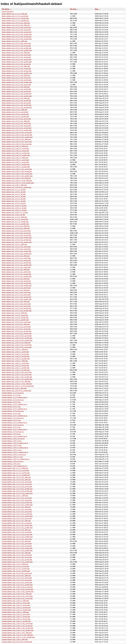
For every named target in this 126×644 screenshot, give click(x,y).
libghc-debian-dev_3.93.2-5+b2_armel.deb (17, 336)
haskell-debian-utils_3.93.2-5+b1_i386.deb (17, 594)
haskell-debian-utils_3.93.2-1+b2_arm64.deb (17, 628)
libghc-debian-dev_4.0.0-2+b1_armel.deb (16, 329)
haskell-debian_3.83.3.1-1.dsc (12, 457)
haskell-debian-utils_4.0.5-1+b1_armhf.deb (17, 509)
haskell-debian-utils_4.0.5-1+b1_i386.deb (16, 507)
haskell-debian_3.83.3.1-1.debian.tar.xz (16, 459)
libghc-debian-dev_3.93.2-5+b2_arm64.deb (17, 338)
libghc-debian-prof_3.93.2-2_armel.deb (15, 151)
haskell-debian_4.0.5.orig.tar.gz (13, 400)
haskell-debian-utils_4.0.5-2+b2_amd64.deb (17, 493)
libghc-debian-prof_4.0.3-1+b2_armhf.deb (16, 85)
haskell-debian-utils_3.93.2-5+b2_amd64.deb (18, 592)
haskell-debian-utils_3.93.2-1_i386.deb (15, 612)
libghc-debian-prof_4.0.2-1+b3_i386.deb (16, 87)
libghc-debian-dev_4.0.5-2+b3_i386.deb (16, 228)
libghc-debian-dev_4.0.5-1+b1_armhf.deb (16, 258)
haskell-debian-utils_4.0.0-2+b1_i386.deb (16, 576)
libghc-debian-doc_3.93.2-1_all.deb (14, 210)
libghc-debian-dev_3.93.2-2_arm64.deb (16, 356)
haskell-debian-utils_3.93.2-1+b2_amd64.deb (18, 630)
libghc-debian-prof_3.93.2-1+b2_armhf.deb (17, 169)
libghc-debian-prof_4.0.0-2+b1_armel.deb (16, 126)
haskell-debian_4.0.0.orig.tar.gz (13, 432)
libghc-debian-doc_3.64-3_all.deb (14, 215)
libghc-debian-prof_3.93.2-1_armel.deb (15, 162)
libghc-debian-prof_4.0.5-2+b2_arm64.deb (17, 37)
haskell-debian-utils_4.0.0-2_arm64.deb (16, 569)
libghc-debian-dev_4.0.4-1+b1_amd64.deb (17, 276)
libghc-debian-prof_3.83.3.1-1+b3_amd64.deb (18, 183)
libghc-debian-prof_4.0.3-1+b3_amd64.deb (17, 82)
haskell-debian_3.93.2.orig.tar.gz (13, 439)
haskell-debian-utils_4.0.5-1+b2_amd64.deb (17, 505)
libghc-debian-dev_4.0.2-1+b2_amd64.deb (17, 311)
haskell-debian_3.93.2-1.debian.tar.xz (15, 452)
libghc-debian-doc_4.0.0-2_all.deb (14, 203)
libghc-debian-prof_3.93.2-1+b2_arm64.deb (17, 174)
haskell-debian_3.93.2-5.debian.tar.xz (15, 443)
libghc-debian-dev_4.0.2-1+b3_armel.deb (16, 295)
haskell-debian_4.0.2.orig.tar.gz (13, 425)
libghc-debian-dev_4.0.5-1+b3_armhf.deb (16, 247)
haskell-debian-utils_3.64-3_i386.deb (15, 640)
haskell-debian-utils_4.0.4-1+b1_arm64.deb (17, 525)
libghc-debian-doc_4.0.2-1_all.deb (14, 201)
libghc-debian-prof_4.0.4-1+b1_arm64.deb (17, 71)
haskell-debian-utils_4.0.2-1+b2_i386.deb (16, 553)
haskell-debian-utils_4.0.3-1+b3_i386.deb (16, 530)
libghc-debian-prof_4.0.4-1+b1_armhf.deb (16, 69)
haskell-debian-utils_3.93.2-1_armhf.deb (16, 614)
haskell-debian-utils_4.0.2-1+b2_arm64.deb (17, 560)
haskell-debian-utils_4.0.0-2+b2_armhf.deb (17, 573)
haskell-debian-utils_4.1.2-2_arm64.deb (16, 473)
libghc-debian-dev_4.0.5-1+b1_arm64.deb (17, 263)
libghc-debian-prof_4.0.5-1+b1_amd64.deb (17, 62)
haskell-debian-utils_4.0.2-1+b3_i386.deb (16, 541)
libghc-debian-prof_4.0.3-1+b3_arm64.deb (17, 80)
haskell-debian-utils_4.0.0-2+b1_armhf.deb (17, 578)
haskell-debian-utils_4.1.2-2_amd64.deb (16, 475)
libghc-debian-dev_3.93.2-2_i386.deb (15, 349)
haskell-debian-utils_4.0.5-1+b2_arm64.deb (17, 503)
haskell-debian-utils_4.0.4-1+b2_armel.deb (17, 518)
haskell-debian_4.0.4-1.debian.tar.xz (15, 416)
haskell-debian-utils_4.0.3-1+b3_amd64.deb (17, 537)
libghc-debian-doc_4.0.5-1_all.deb (14, 194)
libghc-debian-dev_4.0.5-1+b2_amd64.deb (17, 254)
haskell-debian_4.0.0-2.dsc (11, 434)
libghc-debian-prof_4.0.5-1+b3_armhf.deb (16, 43)
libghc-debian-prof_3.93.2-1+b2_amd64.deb (17, 176)
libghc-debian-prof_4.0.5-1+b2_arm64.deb (17, 48)
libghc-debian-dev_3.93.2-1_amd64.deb (16, 370)
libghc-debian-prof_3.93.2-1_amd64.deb (16, 167)
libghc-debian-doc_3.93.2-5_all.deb (14, 206)
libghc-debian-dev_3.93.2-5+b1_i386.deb (16, 343)
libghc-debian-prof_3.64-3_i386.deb (14, 185)
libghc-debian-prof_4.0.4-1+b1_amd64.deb (17, 73)
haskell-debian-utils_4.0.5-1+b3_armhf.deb (17, 498)
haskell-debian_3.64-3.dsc (11, 464)
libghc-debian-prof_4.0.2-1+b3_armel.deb (16, 91)
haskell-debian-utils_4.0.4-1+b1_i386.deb (16, 521)
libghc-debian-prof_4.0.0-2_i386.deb (15, 110)
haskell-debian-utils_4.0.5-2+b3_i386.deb (16, 480)
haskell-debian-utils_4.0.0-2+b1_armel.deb (17, 580)
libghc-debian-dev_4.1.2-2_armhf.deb (15, 219)
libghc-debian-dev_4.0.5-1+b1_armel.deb (16, 260)
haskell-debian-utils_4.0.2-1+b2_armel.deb (17, 557)
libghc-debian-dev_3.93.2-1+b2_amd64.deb (17, 379)
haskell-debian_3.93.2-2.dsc (12, 445)
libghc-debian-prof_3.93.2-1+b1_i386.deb (16, 178)
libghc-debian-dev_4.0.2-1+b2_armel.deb (16, 306)
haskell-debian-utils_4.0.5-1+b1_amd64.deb (17, 516)
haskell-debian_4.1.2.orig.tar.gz (13, 393)
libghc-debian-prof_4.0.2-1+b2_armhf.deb (16, 101)
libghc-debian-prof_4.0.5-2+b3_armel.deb (16, 30)
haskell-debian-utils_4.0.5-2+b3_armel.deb (17, 484)
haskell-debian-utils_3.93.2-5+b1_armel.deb (17, 598)
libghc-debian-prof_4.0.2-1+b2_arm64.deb (17, 105)
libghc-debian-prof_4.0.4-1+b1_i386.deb (16, 66)
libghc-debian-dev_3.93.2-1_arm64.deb (16, 368)
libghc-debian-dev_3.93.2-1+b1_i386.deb (16, 381)
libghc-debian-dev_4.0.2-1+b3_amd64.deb (17, 299)
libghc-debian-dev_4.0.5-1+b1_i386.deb (16, 256)
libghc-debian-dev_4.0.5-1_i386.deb (14, 244)
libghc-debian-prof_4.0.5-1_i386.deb (15, 41)
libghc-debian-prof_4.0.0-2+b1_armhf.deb (16, 123)
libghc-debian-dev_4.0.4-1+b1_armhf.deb (16, 272)
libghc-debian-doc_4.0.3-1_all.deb (14, 199)
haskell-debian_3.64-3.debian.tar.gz (14, 466)
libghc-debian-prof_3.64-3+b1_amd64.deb (17, 187)
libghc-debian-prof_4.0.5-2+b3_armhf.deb (16, 28)
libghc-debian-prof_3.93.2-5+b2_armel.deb (17, 133)
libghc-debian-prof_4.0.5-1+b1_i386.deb (16, 53)
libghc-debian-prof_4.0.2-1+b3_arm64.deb (17, 94)
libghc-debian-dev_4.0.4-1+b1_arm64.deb (17, 274)
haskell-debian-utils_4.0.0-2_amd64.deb (16, 571)
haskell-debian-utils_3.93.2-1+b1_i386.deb (17, 633)
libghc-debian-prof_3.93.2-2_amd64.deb (16, 155)
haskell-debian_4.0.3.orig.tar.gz (13, 418)
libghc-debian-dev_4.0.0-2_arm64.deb (15, 318)
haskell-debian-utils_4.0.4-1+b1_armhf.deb (17, 523)
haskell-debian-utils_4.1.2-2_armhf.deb (16, 471)
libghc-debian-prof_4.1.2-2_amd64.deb (15, 21)
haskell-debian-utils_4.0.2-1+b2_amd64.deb (17, 562)
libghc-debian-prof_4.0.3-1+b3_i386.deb (16, 75)
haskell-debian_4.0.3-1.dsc (11, 420)
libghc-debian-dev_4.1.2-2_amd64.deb (15, 224)
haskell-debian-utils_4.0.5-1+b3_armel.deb (17, 500)
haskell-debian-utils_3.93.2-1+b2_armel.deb (17, 626)
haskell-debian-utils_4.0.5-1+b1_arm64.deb (17, 514)
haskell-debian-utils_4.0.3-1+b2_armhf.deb (17, 539)
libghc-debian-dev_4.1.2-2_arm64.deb (15, 222)
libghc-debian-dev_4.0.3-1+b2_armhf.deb (16, 288)
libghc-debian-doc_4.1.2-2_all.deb (14, 190)
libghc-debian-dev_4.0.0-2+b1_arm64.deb (17, 331)
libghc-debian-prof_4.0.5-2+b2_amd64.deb (17, 39)
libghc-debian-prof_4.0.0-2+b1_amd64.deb (17, 130)
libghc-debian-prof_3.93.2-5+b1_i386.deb (16, 139)
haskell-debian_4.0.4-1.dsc (11, 413)
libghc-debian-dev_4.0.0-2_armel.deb (15, 315)
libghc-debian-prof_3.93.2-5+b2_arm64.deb (17, 135)
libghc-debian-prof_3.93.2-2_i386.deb (15, 146)
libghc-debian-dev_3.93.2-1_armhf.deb (15, 363)
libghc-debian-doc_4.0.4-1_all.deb (14, 197)
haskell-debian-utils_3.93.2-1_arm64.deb (16, 619)
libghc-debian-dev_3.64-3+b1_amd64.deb (16, 391)
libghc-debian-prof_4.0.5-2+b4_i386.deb (16, 23)
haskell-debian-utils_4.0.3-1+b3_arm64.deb (17, 535)
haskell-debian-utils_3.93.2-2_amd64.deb (16, 610)
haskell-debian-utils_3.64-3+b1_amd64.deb (17, 642)
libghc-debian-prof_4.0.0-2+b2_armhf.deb (16, 119)
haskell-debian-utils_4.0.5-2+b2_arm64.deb (17, 491)
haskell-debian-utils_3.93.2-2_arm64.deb (16, 608)
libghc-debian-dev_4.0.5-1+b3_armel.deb (16, 249)
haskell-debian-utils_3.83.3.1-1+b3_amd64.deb (18, 637)
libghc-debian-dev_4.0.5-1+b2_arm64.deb (17, 251)
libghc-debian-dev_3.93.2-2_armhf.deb (15, 352)
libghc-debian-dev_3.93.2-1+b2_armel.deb (17, 375)
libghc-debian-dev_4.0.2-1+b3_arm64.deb (17, 297)
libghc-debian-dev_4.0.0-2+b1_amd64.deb (17, 334)
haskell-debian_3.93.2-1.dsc (12, 450)
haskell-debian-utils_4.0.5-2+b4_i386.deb (16, 477)
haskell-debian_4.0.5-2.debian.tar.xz (15, 404)
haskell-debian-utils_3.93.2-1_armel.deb (16, 617)
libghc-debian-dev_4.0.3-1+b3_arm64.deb (17, 283)
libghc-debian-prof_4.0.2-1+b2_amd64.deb (17, 107)
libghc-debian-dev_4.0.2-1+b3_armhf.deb (16, 292)
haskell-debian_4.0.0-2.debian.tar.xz (15, 436)
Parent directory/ (8, 12)
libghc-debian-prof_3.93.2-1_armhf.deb (16, 160)
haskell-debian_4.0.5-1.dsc (11, 407)
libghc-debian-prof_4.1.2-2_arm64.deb (15, 18)
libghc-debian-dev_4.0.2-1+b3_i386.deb (16, 290)
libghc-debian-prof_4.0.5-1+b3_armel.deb (16, 46)
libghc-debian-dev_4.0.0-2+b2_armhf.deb (16, 322)
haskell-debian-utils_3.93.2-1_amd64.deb (16, 621)
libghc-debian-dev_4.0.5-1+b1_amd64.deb (17, 265)
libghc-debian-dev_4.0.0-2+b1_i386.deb (16, 324)
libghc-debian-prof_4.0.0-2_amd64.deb (15, 117)
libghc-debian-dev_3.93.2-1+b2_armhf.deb (17, 372)
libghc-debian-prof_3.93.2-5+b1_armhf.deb (17, 142)
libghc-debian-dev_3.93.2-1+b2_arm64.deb (17, 377)
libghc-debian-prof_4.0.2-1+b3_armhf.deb (16, 89)
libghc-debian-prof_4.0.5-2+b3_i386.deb (16, 25)
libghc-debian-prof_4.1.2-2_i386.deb (15, 14)
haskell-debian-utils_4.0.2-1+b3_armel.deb (17, 546)
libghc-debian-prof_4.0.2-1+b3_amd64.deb (17, 96)
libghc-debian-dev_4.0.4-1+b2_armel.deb (16, 267)
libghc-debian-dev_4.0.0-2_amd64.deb (15, 320)
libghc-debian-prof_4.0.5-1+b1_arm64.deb (17, 60)
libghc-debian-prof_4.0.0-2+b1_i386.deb (16, 121)
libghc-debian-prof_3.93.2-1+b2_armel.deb (17, 171)
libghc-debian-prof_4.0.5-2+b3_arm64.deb (17, 32)
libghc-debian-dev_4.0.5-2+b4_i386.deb (16, 226)
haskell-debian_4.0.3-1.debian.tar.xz (15, 423)
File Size (73, 9)
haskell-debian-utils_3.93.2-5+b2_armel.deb (17, 587)
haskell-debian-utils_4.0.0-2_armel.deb (15, 566)
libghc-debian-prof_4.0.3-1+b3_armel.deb (16, 78)
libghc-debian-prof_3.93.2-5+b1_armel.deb (17, 144)
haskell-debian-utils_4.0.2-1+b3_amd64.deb (17, 550)
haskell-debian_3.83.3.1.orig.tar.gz (14, 455)
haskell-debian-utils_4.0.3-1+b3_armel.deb (17, 532)
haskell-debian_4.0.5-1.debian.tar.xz (15, 409)
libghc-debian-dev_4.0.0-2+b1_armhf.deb (16, 327)
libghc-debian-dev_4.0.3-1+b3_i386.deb (16, 279)
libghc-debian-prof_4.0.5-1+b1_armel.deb (16, 57)
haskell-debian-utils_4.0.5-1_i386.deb (15, 496)
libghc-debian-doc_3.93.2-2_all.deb (14, 208)
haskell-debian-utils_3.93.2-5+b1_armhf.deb (17, 596)
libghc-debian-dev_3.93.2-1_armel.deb (15, 366)
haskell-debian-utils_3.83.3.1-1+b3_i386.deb (17, 635)
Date (97, 9)
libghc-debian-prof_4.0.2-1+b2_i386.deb (16, 98)
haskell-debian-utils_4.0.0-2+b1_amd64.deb (17, 585)
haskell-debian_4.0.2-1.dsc (11, 427)
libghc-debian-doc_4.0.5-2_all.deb (14, 192)
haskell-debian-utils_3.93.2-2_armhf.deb (16, 603)
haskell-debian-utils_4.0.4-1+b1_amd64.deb (17, 528)
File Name (6, 9)
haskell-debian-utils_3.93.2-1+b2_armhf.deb (17, 624)
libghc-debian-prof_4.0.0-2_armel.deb (15, 112)
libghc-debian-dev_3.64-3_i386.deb (14, 388)
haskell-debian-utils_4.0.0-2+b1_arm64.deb (17, 582)
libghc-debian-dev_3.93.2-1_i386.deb (15, 361)
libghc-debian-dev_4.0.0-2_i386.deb (14, 313)
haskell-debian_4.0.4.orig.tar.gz (13, 411)
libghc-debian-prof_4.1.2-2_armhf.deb (15, 16)
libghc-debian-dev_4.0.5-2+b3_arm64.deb (17, 235)
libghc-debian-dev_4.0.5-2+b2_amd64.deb (17, 242)
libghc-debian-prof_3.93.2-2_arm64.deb (16, 153)
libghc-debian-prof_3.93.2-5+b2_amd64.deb (17, 137)
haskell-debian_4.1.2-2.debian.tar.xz (15, 397)
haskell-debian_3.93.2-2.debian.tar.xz (15, 448)
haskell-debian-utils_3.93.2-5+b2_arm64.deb (17, 589)
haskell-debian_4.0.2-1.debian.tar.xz (15, 429)
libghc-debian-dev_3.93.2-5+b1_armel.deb (17, 347)
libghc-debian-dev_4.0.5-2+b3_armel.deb (16, 233)
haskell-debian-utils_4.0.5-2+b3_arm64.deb (17, 487)
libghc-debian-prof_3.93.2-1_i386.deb (15, 158)
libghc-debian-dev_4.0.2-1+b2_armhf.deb (16, 304)
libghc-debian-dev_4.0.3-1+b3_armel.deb (16, 281)
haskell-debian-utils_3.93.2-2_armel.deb (16, 605)
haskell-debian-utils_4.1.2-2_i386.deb (15, 468)
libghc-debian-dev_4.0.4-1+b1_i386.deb (16, 270)
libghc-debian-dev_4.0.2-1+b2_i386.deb (16, 302)
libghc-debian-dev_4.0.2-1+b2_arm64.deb (17, 308)
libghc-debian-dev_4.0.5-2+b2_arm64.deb (17, 240)
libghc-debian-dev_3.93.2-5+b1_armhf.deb (17, 345)
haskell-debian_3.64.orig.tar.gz (13, 461)
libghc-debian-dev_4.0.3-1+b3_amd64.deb (17, 286)
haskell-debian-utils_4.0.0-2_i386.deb (15, 564)
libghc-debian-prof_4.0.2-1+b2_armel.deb (16, 103)
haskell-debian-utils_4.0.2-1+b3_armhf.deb (17, 544)
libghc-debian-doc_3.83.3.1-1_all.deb (15, 212)
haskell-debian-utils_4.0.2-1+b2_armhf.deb (17, 555)
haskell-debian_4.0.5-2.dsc (11, 402)
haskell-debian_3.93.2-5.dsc (12, 441)
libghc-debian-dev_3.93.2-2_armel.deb (15, 354)
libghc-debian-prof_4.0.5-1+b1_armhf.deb (16, 55)
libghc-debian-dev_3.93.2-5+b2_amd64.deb (17, 340)
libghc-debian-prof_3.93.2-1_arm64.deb (16, 165)
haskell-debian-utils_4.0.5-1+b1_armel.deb (17, 512)
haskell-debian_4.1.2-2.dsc (11, 395)
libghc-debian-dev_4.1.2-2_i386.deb (14, 217)
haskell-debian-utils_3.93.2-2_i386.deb (15, 601)
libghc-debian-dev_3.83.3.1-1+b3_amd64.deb (18, 386)
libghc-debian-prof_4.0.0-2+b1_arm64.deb (17, 128)
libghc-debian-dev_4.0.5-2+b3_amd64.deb (17, 238)
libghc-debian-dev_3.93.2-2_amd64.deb (16, 359)
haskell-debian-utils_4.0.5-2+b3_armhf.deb (17, 482)
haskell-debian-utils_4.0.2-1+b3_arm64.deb (17, 548)
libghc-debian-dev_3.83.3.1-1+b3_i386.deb (17, 384)
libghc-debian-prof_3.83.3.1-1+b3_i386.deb (17, 181)
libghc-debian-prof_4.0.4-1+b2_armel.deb (16, 64)
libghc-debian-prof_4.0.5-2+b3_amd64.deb (17, 34)
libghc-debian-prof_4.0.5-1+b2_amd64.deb (17, 50)
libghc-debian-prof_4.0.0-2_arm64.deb (15, 114)
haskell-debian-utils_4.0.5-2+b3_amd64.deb (17, 489)
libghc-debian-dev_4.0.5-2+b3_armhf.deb (16, 231)
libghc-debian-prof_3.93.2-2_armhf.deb (16, 149)
